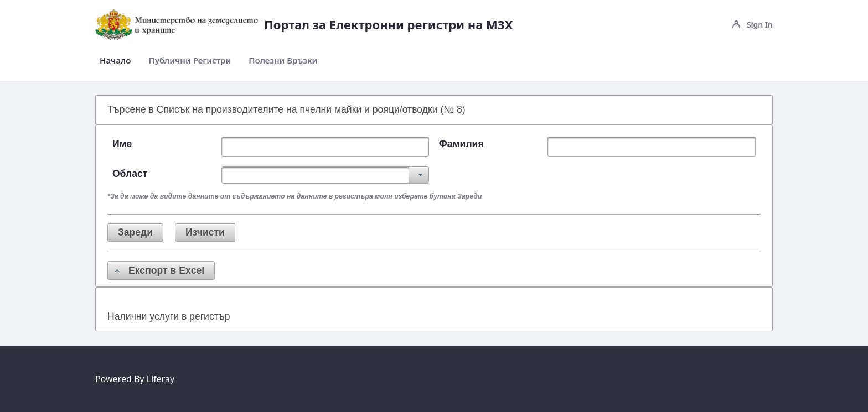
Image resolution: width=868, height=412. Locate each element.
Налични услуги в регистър (169, 316)
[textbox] (325, 147)
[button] (135, 233)
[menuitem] (115, 61)
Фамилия (461, 144)
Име (122, 144)
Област (130, 174)
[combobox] (325, 175)
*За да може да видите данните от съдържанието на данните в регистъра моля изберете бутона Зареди (294, 196)
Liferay (161, 379)
